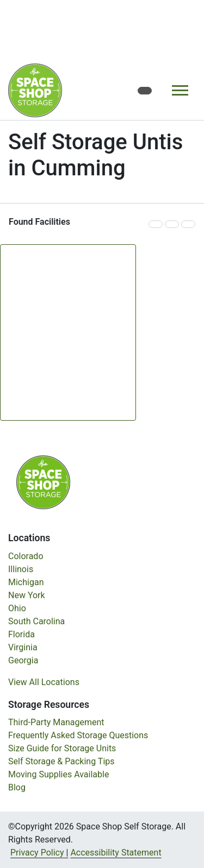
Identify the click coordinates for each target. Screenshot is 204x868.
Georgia (23, 660)
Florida (21, 634)
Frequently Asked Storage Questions (78, 735)
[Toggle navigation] (180, 90)
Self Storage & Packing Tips (61, 761)
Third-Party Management (56, 722)
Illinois (21, 569)
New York (27, 595)
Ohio (17, 608)
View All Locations (44, 682)
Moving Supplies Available (58, 774)
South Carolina (36, 621)
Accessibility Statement (116, 853)
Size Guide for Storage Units (62, 748)
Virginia (23, 647)
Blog (17, 787)
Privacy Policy (37, 853)
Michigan (26, 582)
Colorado (26, 556)
